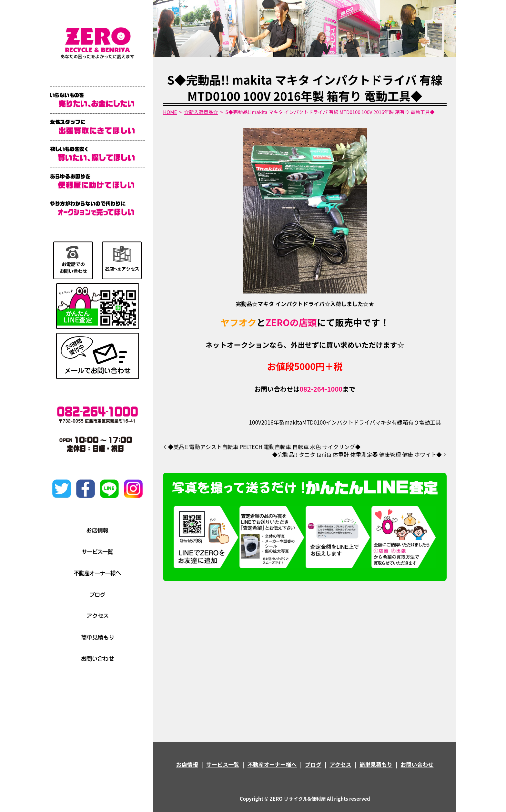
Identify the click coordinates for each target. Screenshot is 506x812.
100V (255, 422)
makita (293, 422)
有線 (397, 422)
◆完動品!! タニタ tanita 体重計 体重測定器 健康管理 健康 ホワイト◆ (357, 455)
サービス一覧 (223, 764)
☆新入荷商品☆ (201, 112)
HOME (170, 112)
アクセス (340, 764)
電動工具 (430, 422)
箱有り (411, 422)
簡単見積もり (376, 764)
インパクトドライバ (351, 422)
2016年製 (273, 422)
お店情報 (187, 764)
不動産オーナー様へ (272, 764)
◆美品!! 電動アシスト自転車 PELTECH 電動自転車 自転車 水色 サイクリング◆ (264, 447)
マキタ (383, 422)
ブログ (313, 764)
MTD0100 (314, 422)
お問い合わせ (417, 764)
